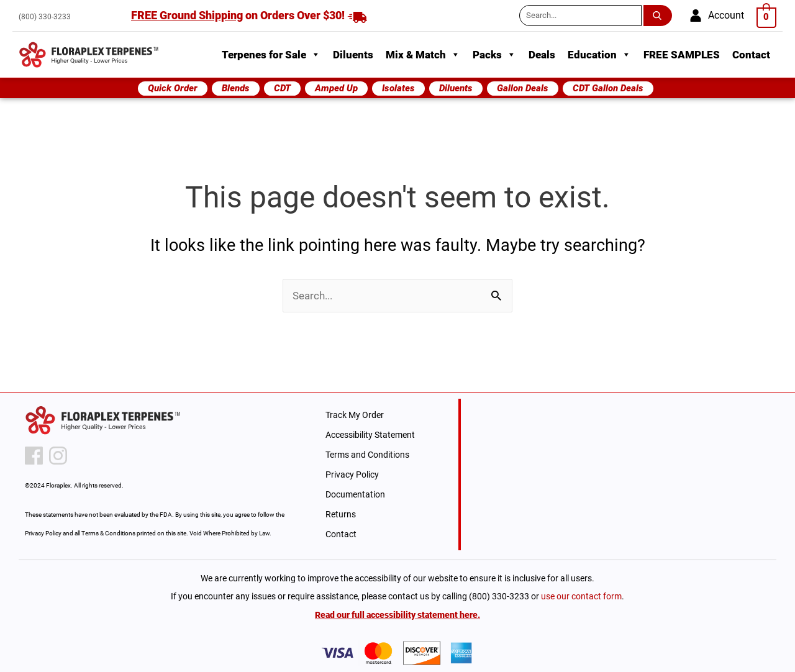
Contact (751, 55)
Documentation (355, 494)
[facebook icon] (34, 456)
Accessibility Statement (370, 435)
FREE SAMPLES (682, 55)
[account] (717, 16)
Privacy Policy (352, 474)
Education (599, 55)
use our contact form (581, 596)
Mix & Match (423, 55)
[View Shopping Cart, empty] (767, 16)
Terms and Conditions (367, 455)
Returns (341, 514)
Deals (542, 55)
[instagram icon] (58, 456)
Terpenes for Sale (271, 55)
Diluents (353, 55)
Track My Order (355, 415)
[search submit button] (660, 16)
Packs (494, 55)
